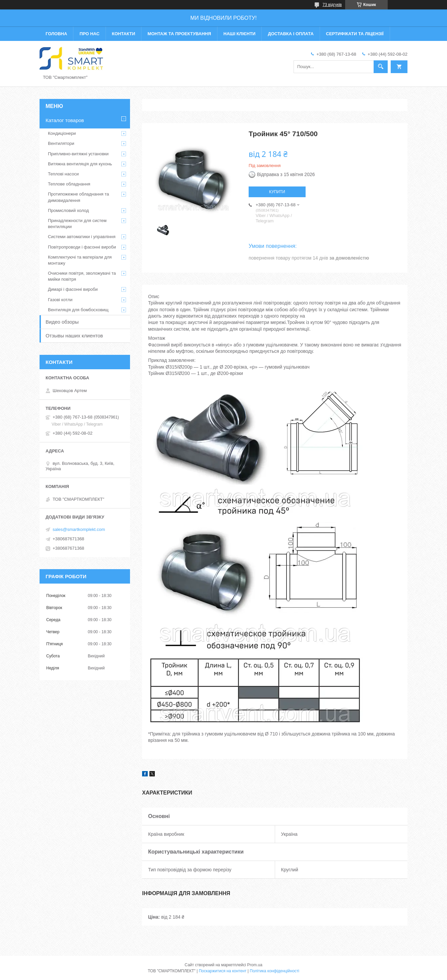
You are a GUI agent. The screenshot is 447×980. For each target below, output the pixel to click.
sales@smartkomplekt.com (79, 529)
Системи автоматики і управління (82, 237)
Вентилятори (61, 143)
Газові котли (60, 300)
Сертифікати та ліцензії (355, 34)
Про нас (89, 34)
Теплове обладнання (69, 184)
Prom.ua (255, 965)
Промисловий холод (68, 210)
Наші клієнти (240, 34)
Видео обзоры (62, 322)
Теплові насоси (63, 174)
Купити (277, 192)
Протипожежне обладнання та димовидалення (78, 197)
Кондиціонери (62, 133)
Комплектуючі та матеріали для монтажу (80, 260)
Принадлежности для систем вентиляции (77, 224)
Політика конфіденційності (274, 971)
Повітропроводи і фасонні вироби (82, 247)
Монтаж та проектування (179, 34)
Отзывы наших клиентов (74, 336)
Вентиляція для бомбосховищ (78, 310)
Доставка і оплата (291, 34)
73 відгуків (332, 5)
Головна (56, 34)
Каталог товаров (65, 120)
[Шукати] (381, 67)
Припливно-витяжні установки (78, 154)
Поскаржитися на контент (222, 971)
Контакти (124, 34)
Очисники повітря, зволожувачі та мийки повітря (82, 276)
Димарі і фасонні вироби (73, 289)
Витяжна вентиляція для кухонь (80, 164)
